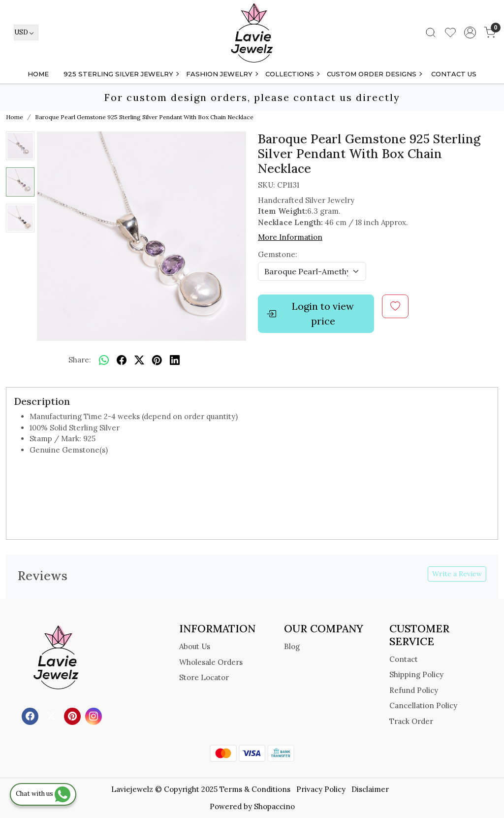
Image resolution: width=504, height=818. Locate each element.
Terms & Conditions (255, 789)
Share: (80, 360)
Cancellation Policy (423, 705)
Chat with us (43, 794)
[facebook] (122, 360)
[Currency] (26, 33)
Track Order (411, 721)
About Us (195, 646)
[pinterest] (157, 360)
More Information (290, 237)
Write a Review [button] (457, 574)
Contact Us (454, 74)
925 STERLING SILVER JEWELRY (121, 74)
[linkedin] (175, 360)
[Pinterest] (74, 716)
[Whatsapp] (104, 360)
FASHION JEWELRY (222, 74)
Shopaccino (274, 806)
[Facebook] (31, 716)
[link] (431, 33)
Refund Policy (414, 690)
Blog (292, 646)
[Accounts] (470, 33)
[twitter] (139, 360)
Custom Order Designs (374, 74)
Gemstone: (278, 254)
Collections (292, 74)
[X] (52, 716)
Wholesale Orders (211, 662)
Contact (404, 659)
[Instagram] (95, 716)
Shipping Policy (416, 674)
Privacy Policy (321, 789)
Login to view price (310, 313)
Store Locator (204, 677)
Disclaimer (370, 789)
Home (38, 74)
